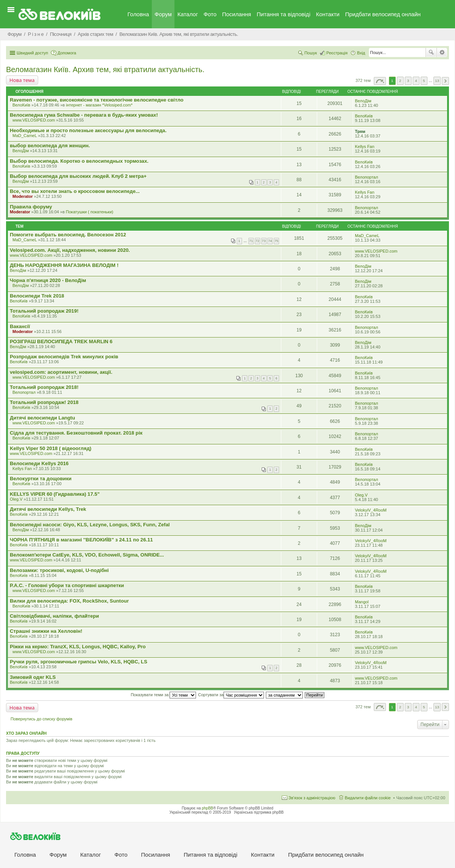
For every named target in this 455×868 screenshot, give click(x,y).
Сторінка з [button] (380, 81)
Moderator (23, 196)
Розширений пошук (442, 52)
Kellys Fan (365, 146)
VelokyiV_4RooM (371, 510)
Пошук (431, 52)
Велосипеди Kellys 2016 (39, 463)
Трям (360, 131)
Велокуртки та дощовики (41, 479)
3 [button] (408, 81)
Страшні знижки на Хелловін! (46, 631)
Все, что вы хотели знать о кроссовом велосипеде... (75, 191)
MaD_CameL (25, 136)
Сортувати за (231, 695)
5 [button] (424, 81)
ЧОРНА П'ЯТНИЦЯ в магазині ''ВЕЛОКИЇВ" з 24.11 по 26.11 (81, 540)
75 (276, 241)
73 (264, 241)
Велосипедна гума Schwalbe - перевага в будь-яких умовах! (84, 115)
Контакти (328, 14)
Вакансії (20, 326)
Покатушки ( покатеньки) (89, 212)
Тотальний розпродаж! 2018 (44, 402)
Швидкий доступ (32, 53)
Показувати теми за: (163, 695)
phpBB (208, 808)
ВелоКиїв (21, 105)
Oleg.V (16, 499)
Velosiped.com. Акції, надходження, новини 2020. (70, 250)
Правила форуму (31, 207)
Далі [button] (445, 81)
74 (270, 241)
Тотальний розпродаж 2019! (44, 311)
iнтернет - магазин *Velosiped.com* (99, 105)
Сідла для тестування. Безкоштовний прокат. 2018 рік (76, 433)
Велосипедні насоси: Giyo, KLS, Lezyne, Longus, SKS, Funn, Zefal (90, 525)
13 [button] (437, 81)
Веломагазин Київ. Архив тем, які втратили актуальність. (105, 69)
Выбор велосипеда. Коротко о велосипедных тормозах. (79, 161)
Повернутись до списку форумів (42, 719)
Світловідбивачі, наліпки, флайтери (54, 616)
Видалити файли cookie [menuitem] (368, 798)
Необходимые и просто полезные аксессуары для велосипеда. (88, 130)
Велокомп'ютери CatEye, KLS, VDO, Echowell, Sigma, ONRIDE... (87, 555)
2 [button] (400, 81)
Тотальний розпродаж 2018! (44, 387)
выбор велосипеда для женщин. (50, 146)
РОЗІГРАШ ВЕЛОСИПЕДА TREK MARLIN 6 (61, 341)
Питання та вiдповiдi (284, 14)
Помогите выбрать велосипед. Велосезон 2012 (68, 235)
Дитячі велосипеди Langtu (42, 418)
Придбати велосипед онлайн (383, 14)
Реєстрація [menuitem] (337, 53)
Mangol (362, 602)
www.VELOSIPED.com (34, 120)
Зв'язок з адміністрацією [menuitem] (312, 798)
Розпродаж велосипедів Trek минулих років (64, 357)
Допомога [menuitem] (67, 53)
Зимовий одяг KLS (33, 677)
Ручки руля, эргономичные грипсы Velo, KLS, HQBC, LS (79, 662)
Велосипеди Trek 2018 (37, 296)
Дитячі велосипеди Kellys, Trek (48, 509)
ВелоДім (363, 101)
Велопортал (366, 177)
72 (258, 241)
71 (251, 241)
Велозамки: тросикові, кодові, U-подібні (59, 570)
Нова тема (22, 80)
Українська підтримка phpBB (259, 812)
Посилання (237, 14)
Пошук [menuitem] (311, 53)
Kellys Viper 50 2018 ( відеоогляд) (51, 448)
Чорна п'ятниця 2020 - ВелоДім (48, 280)
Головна (138, 14)
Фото (210, 14)
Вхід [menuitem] (361, 53)
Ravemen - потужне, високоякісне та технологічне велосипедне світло (97, 100)
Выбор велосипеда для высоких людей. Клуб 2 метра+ (78, 176)
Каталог (188, 14)
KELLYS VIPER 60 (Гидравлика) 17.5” (55, 494)
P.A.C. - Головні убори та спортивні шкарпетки (67, 585)
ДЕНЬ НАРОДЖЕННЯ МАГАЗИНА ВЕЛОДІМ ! (64, 265)
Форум (163, 14)
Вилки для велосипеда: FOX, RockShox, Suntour (69, 601)
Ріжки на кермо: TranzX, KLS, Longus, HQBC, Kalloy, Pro (78, 647)
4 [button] (416, 81)
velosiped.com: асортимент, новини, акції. (61, 372)
